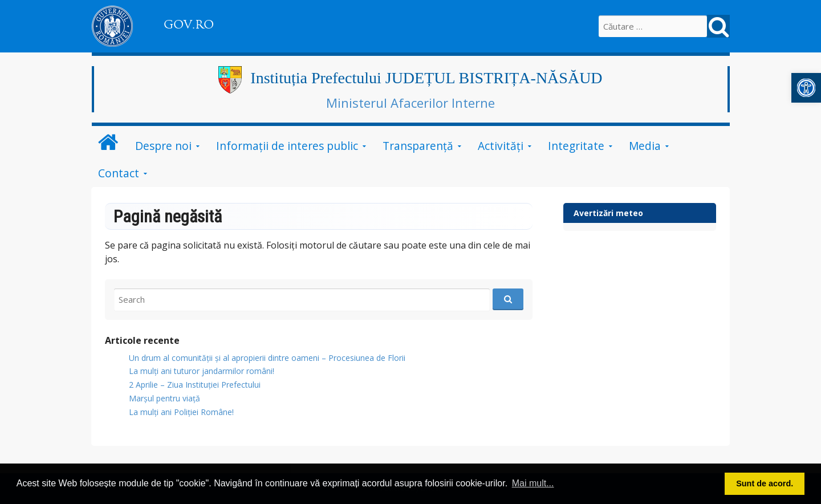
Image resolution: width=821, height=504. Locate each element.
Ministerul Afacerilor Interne (410, 103)
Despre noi (163, 146)
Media (645, 146)
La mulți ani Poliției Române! (181, 412)
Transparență (418, 146)
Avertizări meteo (608, 213)
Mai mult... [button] (533, 483)
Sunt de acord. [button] (765, 483)
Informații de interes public (287, 146)
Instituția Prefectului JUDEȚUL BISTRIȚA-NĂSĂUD (426, 78)
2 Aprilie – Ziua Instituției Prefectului (195, 385)
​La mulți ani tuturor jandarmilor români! (202, 371)
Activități (501, 146)
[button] (806, 88)
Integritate (576, 146)
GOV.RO (189, 25)
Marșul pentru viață (164, 398)
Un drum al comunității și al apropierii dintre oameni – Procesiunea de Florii (267, 358)
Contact (119, 173)
